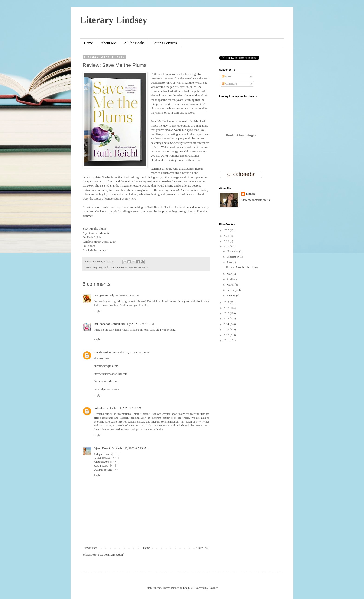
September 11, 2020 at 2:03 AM (123, 408)
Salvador (99, 408)
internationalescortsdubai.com (110, 374)
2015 (227, 319)
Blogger (213, 588)
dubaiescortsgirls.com (106, 366)
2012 (227, 335)
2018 (227, 302)
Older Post (202, 548)
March (231, 285)
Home (88, 43)
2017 (227, 308)
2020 (227, 241)
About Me (108, 43)
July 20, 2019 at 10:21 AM (124, 296)
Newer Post (90, 548)
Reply (97, 311)
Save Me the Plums (138, 267)
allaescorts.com (102, 358)
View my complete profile (256, 200)
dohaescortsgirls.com (106, 382)
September (233, 257)
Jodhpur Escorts (103, 454)
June (230, 262)
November (233, 251)
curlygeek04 (101, 296)
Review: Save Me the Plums (242, 267)
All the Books (134, 43)
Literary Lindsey (114, 20)
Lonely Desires (102, 352)
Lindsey (251, 194)
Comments (229, 84)
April (230, 279)
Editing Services (164, 43)
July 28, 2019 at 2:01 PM (140, 324)
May (230, 274)
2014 (227, 324)
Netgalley (97, 267)
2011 (227, 340)
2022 (227, 230)
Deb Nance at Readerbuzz (109, 324)
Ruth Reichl (121, 267)
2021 (227, 236)
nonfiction (108, 267)
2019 (227, 247)
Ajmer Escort (102, 448)
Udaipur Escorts (103, 470)
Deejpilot (188, 588)
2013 (227, 329)
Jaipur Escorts (102, 462)
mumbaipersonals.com (106, 389)
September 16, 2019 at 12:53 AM (131, 352)
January (231, 296)
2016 (227, 313)
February (232, 290)
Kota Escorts (101, 466)
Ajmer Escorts (102, 458)
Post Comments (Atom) (111, 555)
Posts (226, 76)
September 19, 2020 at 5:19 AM (130, 448)
